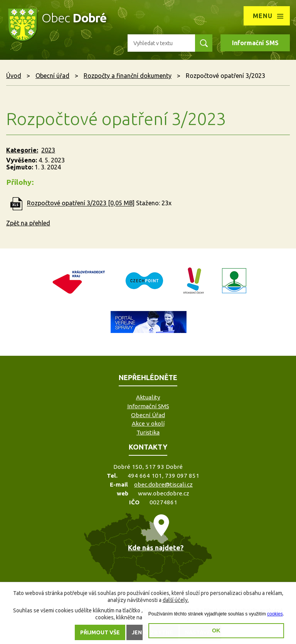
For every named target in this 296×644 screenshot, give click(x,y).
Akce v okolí (148, 423)
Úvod (14, 76)
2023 (48, 150)
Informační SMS (255, 43)
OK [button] (216, 630)
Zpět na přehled (28, 223)
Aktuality (148, 397)
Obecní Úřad (148, 415)
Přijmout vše (100, 632)
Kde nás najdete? (156, 548)
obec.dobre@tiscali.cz (163, 484)
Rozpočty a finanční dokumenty (128, 76)
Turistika (148, 432)
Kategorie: (22, 150)
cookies (275, 614)
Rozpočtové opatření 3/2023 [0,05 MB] (81, 203)
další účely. (176, 600)
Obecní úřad (52, 76)
